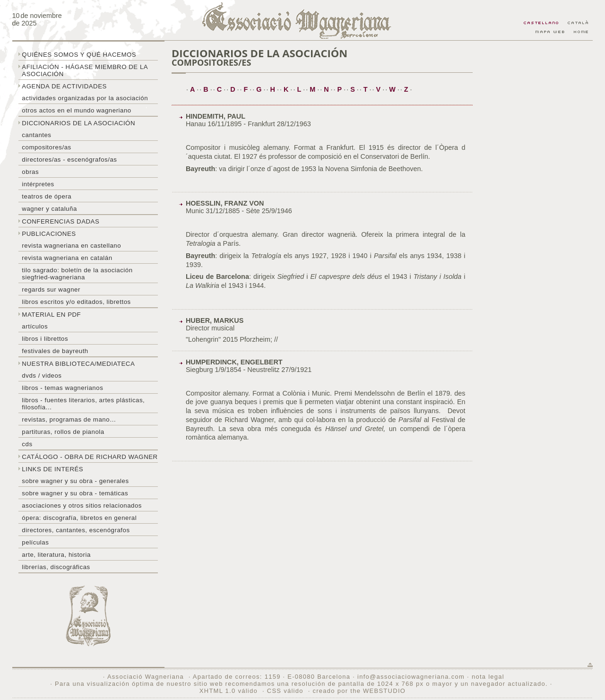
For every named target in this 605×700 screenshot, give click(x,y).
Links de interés (52, 469)
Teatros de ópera (47, 196)
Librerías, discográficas (56, 567)
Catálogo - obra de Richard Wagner (90, 457)
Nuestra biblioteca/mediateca (78, 364)
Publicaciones (49, 234)
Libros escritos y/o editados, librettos (76, 302)
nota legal (488, 677)
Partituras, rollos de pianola (63, 432)
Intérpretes (38, 184)
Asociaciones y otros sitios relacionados (82, 506)
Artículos (35, 326)
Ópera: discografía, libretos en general (79, 518)
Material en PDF (51, 315)
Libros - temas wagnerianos (62, 388)
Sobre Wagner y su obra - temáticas (75, 493)
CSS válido (285, 691)
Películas (35, 542)
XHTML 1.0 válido (229, 691)
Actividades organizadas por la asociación (85, 98)
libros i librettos (45, 339)
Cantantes (36, 135)
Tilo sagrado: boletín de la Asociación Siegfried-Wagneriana (77, 274)
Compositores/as (46, 147)
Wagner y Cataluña (49, 209)
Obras (30, 172)
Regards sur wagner (51, 290)
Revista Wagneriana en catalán (67, 258)
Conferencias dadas (60, 221)
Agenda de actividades (64, 86)
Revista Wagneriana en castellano (71, 246)
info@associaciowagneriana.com (411, 677)
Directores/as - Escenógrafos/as (69, 160)
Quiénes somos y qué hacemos (79, 55)
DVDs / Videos (42, 376)
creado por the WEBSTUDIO (359, 691)
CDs (27, 444)
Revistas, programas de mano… (69, 419)
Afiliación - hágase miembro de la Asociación (85, 70)
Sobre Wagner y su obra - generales (75, 481)
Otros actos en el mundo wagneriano (76, 110)
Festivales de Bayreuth (55, 351)
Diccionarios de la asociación (78, 123)
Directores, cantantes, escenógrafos (76, 530)
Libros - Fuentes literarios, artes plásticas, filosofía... (83, 404)
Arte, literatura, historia (56, 555)
